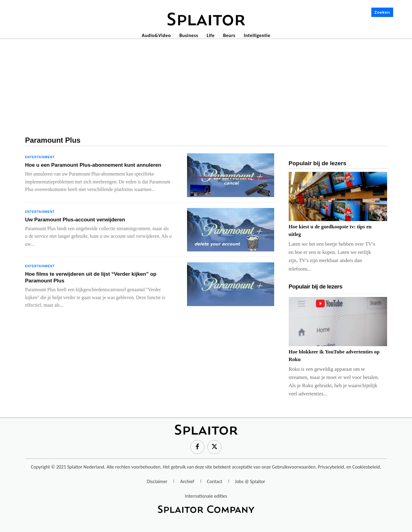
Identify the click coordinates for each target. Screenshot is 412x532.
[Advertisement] (206, 85)
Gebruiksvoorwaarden (294, 467)
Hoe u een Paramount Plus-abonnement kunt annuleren (93, 165)
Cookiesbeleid (366, 467)
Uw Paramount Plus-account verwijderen (75, 220)
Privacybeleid (331, 467)
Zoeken (382, 12)
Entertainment (40, 157)
